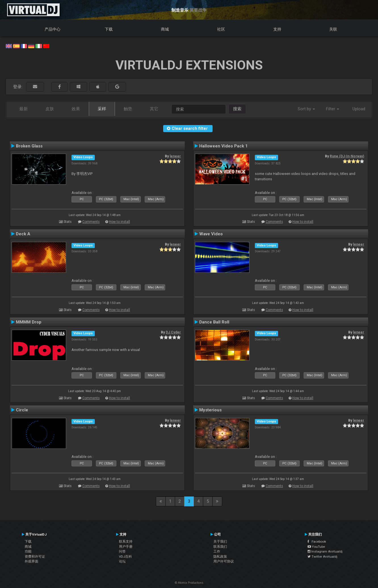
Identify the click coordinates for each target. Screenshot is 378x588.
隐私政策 (220, 557)
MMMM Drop (29, 322)
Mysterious (210, 410)
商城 (165, 29)
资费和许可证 (35, 557)
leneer (175, 156)
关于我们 (220, 542)
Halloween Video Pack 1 (223, 146)
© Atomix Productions (189, 583)
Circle (22, 410)
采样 (102, 109)
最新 (24, 109)
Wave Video (211, 234)
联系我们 (220, 547)
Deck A (23, 234)
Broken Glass (29, 146)
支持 (277, 29)
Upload (359, 109)
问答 (122, 551)
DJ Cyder (173, 332)
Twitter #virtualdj (323, 557)
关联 (333, 29)
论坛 (122, 561)
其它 (154, 109)
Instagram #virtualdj (325, 551)
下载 (109, 29)
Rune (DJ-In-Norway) (347, 156)
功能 (28, 551)
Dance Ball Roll (214, 322)
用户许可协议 (224, 561)
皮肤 (50, 109)
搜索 (237, 109)
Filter (333, 109)
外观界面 (31, 561)
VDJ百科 (125, 557)
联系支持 (126, 542)
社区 (221, 29)
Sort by (306, 109)
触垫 (128, 109)
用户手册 (126, 547)
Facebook (317, 542)
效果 (76, 109)
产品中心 (52, 29)
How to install (119, 222)
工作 (217, 551)
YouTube (316, 547)
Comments (91, 222)
